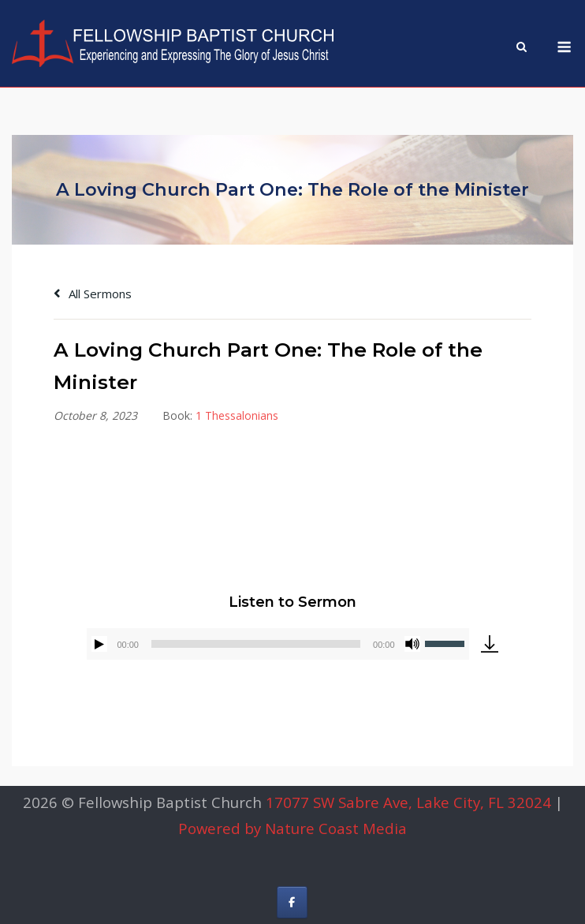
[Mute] (412, 644)
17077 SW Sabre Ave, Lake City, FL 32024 (408, 802)
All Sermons (93, 294)
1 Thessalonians (237, 415)
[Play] (99, 644)
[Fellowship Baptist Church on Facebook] (292, 902)
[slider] (256, 644)
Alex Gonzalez (305, 482)
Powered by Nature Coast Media (292, 828)
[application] (278, 644)
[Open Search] (522, 48)
